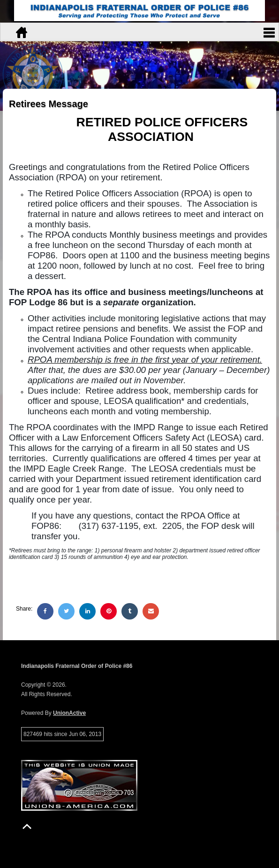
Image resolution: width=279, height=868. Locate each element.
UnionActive (69, 713)
